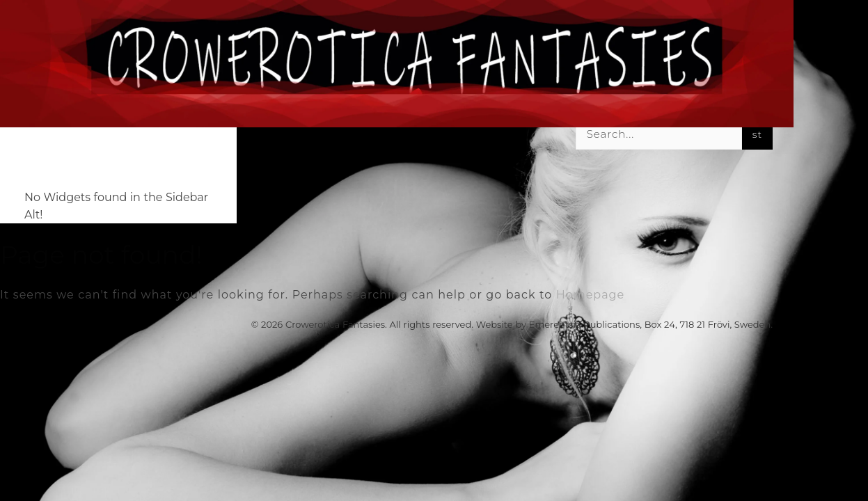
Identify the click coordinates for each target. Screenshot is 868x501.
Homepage (591, 295)
